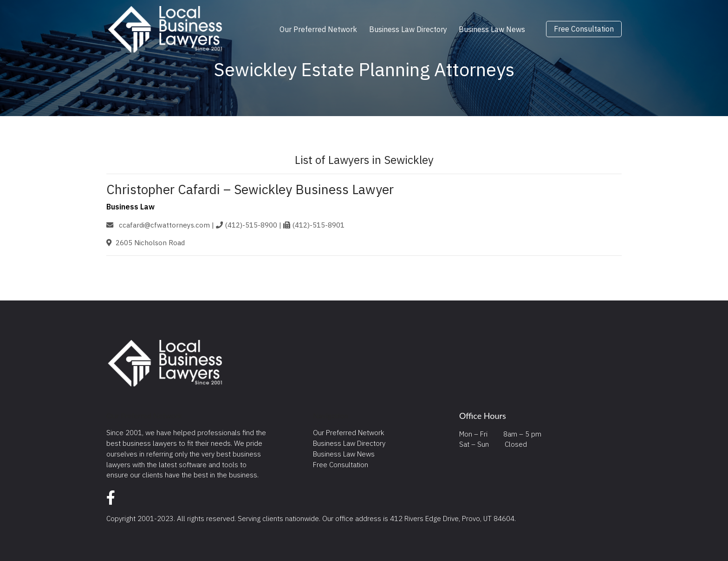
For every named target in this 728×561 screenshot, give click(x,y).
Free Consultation (584, 29)
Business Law (130, 207)
